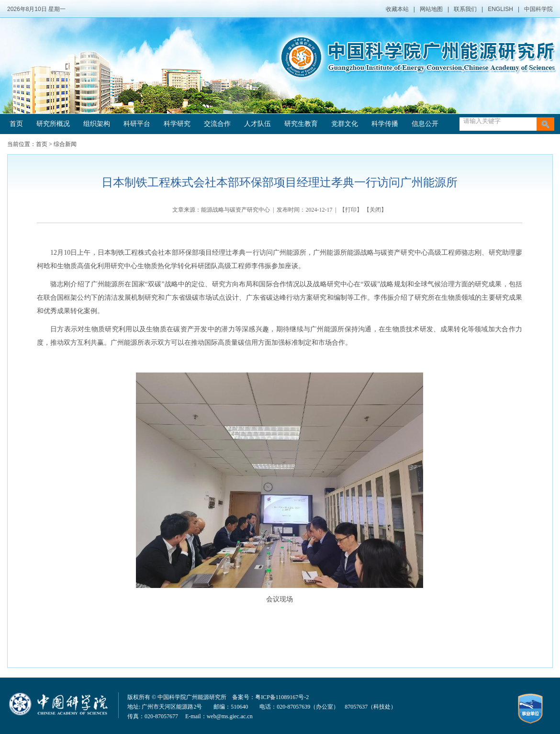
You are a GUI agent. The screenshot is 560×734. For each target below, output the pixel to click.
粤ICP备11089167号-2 (282, 697)
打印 (351, 210)
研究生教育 (301, 124)
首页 (16, 124)
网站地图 (431, 9)
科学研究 (177, 124)
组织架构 (97, 124)
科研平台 (137, 124)
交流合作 (217, 124)
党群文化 (345, 124)
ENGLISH (500, 9)
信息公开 (425, 124)
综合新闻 (65, 144)
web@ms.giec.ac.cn (230, 716)
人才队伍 (258, 124)
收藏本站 (397, 9)
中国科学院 (538, 9)
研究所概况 (53, 124)
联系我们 (465, 9)
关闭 (375, 210)
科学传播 (385, 124)
